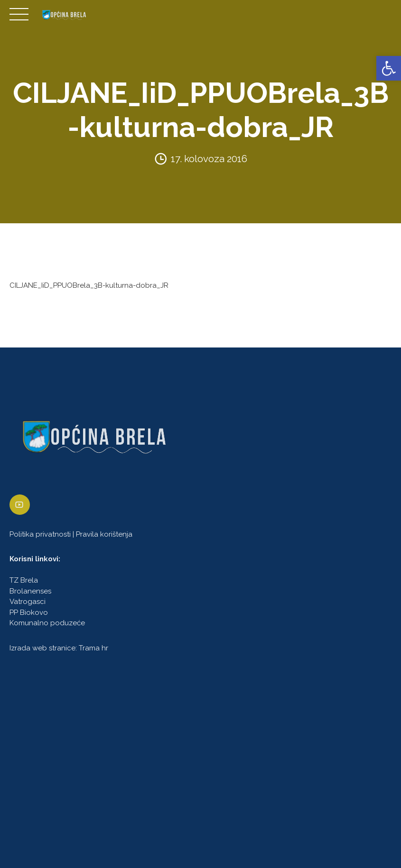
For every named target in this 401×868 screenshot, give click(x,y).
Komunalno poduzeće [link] (47, 623)
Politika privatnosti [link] (40, 534)
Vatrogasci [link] (28, 602)
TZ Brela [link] (24, 581)
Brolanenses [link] (30, 591)
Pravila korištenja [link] (104, 534)
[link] (389, 68)
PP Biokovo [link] (29, 612)
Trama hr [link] (93, 648)
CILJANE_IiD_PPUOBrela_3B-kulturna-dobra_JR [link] (89, 285)
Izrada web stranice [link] (42, 648)
